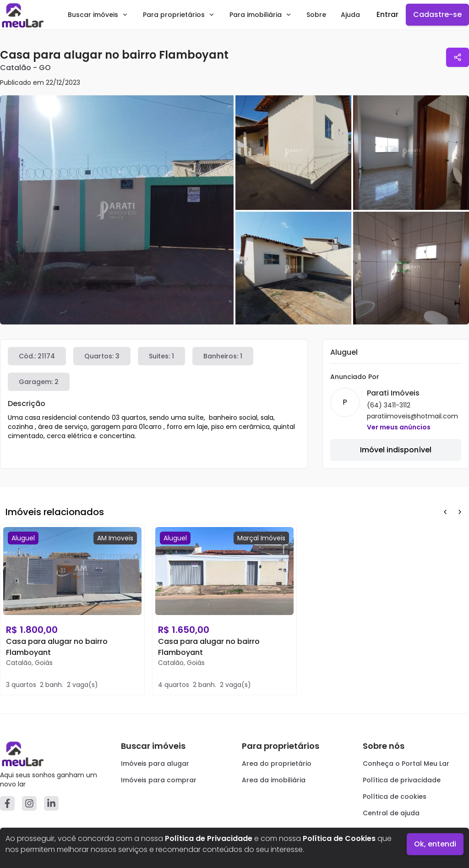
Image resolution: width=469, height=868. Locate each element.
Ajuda (350, 15)
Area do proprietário (277, 764)
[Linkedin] (51, 803)
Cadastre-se (437, 14)
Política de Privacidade (209, 838)
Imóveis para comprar (159, 780)
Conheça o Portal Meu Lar (406, 764)
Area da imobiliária (274, 780)
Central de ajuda (391, 813)
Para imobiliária (261, 15)
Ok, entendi (435, 844)
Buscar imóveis (98, 15)
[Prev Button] (445, 512)
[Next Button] (460, 512)
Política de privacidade (402, 780)
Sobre (316, 15)
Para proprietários (179, 15)
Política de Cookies (339, 838)
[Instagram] (29, 803)
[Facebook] (7, 803)
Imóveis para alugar (155, 764)
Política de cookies (395, 797)
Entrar (387, 14)
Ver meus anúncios (399, 427)
